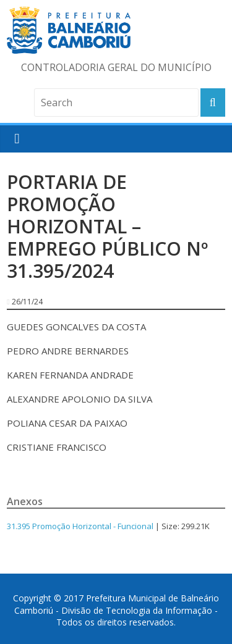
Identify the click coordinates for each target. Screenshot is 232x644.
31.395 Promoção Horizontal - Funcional (80, 526)
